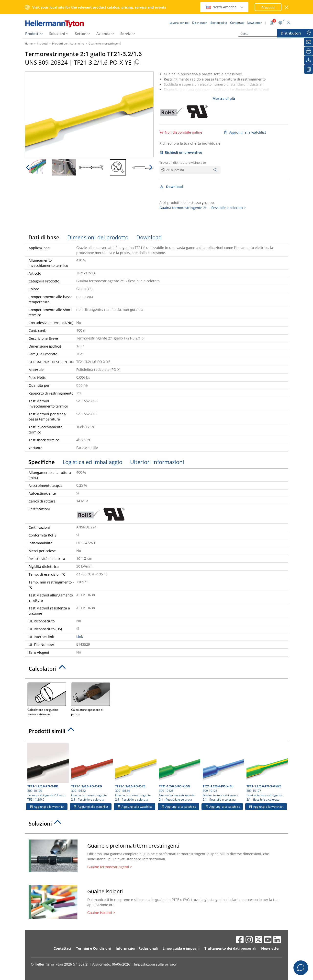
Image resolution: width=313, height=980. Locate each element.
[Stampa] (309, 51)
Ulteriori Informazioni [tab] (157, 462)
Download (171, 187)
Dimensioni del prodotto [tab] (98, 237)
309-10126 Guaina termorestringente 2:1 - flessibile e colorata (223, 772)
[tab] (156, 670)
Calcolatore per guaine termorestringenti (47, 699)
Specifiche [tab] (42, 462)
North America (225, 7)
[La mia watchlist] (309, 69)
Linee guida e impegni (181, 948)
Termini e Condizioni (93, 948)
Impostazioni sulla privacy (155, 964)
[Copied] (136, 62)
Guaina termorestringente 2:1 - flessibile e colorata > (203, 208)
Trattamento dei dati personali (230, 948)
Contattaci (62, 948)
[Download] (309, 60)
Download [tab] (149, 237)
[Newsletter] (309, 42)
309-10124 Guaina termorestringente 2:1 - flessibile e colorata (135, 772)
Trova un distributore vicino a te (183, 163)
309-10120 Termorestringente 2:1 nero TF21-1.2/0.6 (47, 772)
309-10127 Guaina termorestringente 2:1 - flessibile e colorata (267, 772)
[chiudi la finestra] (287, 7)
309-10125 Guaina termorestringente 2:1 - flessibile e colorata (179, 772)
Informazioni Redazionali (137, 948)
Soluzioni (57, 34)
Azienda (103, 34)
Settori (81, 34)
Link (80, 636)
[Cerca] (263, 34)
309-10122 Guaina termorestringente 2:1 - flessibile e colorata (91, 772)
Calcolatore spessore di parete (91, 699)
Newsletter (270, 948)
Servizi (126, 34)
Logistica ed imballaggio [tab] (92, 462)
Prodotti (32, 34)
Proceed (268, 7)
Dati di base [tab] (44, 237)
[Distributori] (309, 33)
